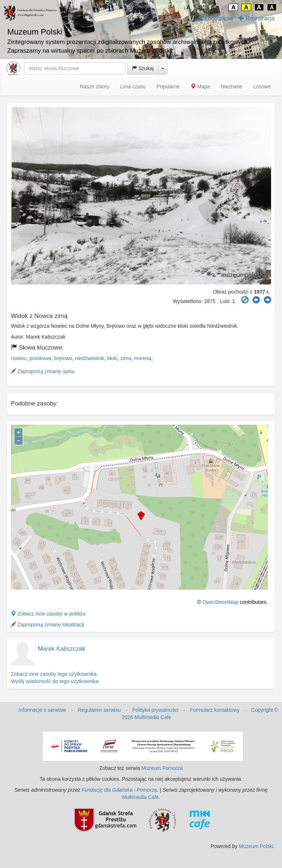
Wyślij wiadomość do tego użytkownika (55, 681)
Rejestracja (257, 18)
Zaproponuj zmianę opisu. (43, 371)
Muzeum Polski (256, 846)
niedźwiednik (90, 358)
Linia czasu (133, 86)
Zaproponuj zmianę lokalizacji (48, 625)
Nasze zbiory (95, 86)
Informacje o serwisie (43, 710)
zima (126, 358)
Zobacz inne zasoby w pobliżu (48, 614)
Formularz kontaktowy (215, 710)
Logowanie (215, 18)
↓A (187, 7)
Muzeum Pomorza (162, 768)
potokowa (40, 358)
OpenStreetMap (220, 602)
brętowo (63, 358)
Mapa (200, 86)
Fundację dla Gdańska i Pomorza (119, 790)
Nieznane (232, 86)
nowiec (19, 358)
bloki (112, 358)
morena (143, 358)
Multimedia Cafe (140, 797)
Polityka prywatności (155, 710)
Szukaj (143, 68)
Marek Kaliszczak (62, 649)
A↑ (214, 7)
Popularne (168, 86)
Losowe (262, 86)
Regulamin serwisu (99, 710)
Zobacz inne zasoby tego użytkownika (54, 674)
